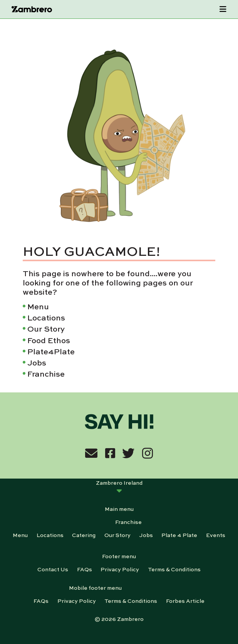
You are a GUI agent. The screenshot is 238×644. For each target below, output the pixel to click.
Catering (84, 535)
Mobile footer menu (95, 587)
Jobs (37, 362)
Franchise (46, 373)
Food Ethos (49, 340)
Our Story (46, 328)
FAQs (85, 569)
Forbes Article (185, 601)
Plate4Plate (51, 351)
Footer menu (119, 556)
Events (216, 535)
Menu (38, 306)
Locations (46, 317)
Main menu (119, 509)
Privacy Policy (120, 569)
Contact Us (53, 569)
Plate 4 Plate (179, 535)
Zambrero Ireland (119, 482)
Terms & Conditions (174, 569)
